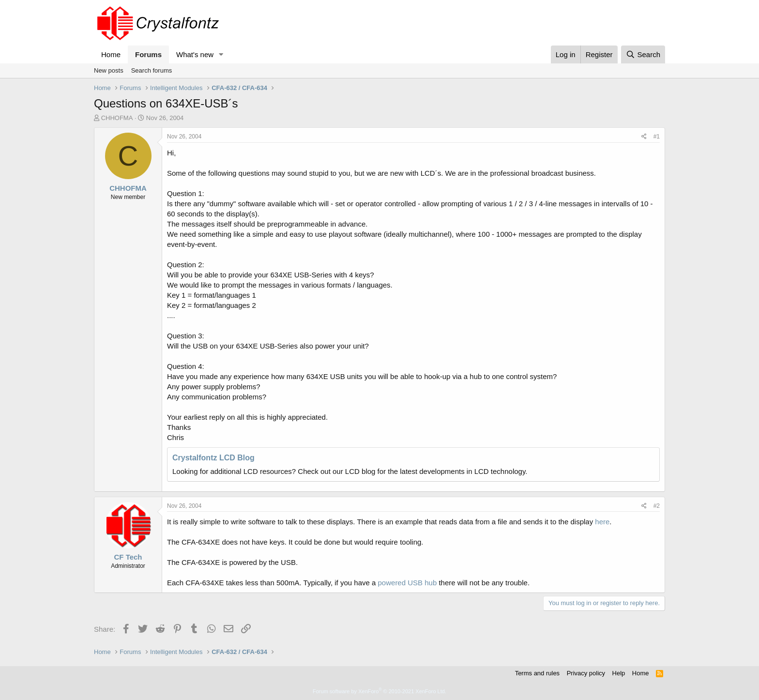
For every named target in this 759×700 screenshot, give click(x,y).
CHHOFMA (117, 118)
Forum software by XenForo (379, 691)
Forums (148, 54)
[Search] (643, 54)
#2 (657, 506)
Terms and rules (537, 673)
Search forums (152, 70)
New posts (109, 70)
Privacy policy (586, 673)
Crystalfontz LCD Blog (213, 458)
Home (111, 54)
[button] (221, 54)
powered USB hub (408, 583)
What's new (195, 54)
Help (619, 673)
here (602, 522)
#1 (657, 137)
